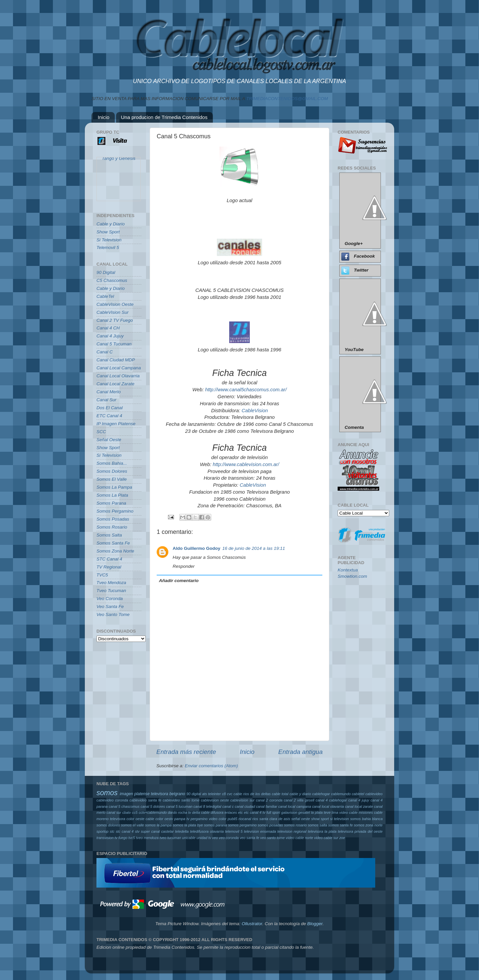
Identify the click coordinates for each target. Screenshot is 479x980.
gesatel (304, 812)
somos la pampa (158, 825)
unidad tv (204, 838)
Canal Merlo (109, 392)
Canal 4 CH (108, 328)
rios (255, 819)
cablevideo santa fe (145, 800)
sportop (102, 831)
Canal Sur (106, 400)
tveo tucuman (170, 838)
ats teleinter (212, 794)
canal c (228, 806)
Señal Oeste (109, 440)
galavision (289, 812)
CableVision (255, 411)
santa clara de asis (275, 819)
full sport (273, 812)
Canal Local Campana (119, 368)
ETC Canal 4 (109, 416)
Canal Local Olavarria (118, 376)
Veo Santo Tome (113, 614)
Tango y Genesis (119, 161)
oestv (169, 819)
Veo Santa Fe (110, 607)
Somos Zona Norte (115, 551)
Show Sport (108, 232)
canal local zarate (359, 806)
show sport (320, 819)
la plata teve (321, 812)
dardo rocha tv (180, 812)
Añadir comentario (179, 581)
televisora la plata (322, 831)
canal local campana (295, 806)
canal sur (114, 812)
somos (107, 793)
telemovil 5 (234, 831)
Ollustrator (252, 924)
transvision (105, 838)
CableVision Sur (113, 312)
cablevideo (374, 794)
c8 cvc (227, 794)
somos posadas (270, 825)
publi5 (232, 819)
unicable (189, 838)
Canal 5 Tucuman (114, 344)
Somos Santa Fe (113, 543)
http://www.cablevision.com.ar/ (246, 464)
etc (240, 812)
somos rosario (295, 825)
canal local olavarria (328, 806)
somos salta (317, 825)
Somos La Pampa (114, 487)
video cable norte (299, 838)
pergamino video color (209, 819)
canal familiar (267, 806)
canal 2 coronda (269, 800)
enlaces (231, 812)
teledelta (182, 831)
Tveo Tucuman (111, 591)
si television (339, 819)
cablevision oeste (215, 800)
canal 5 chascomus (124, 806)
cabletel (358, 794)
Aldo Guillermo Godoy (196, 548)
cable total (280, 794)
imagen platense (135, 794)
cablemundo (341, 794)
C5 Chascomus (112, 280)
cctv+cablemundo (153, 812)
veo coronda (229, 838)
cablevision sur (243, 800)
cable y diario (300, 794)
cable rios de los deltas (252, 794)
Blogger (315, 924)
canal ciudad (245, 806)
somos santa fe (341, 825)
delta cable (201, 812)
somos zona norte (368, 825)
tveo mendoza (147, 838)
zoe (342, 838)
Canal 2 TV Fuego (115, 320)
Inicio (104, 117)
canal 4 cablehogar (331, 800)
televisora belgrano (168, 794)
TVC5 (102, 575)
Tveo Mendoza (111, 583)
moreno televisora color (115, 819)
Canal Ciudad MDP (116, 360)
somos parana (215, 825)
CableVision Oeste (115, 304)
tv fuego (121, 838)
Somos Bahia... (112, 463)
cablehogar (321, 794)
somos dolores (108, 825)
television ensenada (260, 831)
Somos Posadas (113, 519)
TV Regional (109, 567)
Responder (184, 566)
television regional (292, 831)
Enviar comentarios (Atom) (212, 766)
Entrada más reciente (186, 752)
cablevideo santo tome (181, 800)
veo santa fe (249, 838)
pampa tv (182, 819)
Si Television (109, 240)
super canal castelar (158, 831)
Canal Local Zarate (115, 384)
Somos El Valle (112, 479)
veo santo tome (272, 838)
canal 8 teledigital (208, 806)
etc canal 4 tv (255, 812)
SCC (101, 432)
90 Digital (106, 272)
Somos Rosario (112, 527)
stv (137, 831)
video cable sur (326, 838)
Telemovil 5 (108, 247)
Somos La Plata (112, 495)
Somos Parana (111, 503)
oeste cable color (150, 819)
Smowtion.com (352, 576)
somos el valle (133, 825)
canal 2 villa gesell (299, 800)
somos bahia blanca (367, 819)
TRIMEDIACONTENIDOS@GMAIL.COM (287, 99)
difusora (217, 812)
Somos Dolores (112, 471)
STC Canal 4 (109, 559)
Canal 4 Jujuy (110, 336)
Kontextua (348, 570)
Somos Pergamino (115, 511)
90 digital (194, 794)
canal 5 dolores (153, 806)
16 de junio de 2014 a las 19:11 (253, 548)
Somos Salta (109, 535)
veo (215, 838)
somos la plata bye (188, 825)
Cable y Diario (111, 224)
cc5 (135, 812)
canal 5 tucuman (179, 806)
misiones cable (371, 812)
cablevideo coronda (112, 800)
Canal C (105, 352)
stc (112, 831)
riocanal (245, 819)
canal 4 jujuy (359, 800)
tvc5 (132, 838)
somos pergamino (242, 825)
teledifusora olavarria (207, 831)
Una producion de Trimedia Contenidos (164, 117)
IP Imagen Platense (116, 424)
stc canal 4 (125, 831)
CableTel (105, 296)
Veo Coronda (110, 599)
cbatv (127, 812)
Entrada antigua (301, 752)
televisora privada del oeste (360, 831)
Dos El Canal (110, 408)
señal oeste (301, 819)
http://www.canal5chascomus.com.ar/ (246, 390)
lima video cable (345, 812)
